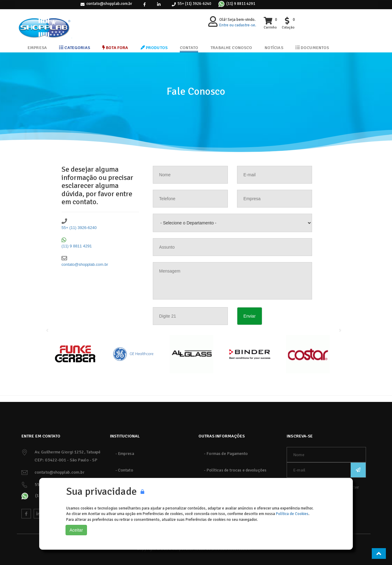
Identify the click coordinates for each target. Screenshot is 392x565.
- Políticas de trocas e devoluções (235, 470)
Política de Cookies (292, 514)
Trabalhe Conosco (231, 48)
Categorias (75, 48)
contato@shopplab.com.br (109, 4)
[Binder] (250, 354)
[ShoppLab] (44, 23)
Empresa (37, 48)
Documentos (312, 48)
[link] (145, 4)
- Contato (124, 470)
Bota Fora (115, 48)
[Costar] (308, 354)
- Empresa (125, 454)
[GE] (133, 354)
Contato (189, 48)
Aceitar (76, 530)
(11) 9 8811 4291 (241, 4)
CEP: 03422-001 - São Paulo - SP (66, 460)
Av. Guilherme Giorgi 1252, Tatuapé (68, 452)
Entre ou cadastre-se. (238, 25)
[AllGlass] (191, 354)
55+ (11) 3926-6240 (194, 4)
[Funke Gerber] (75, 354)
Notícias (274, 48)
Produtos (154, 48)
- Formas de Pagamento (226, 454)
